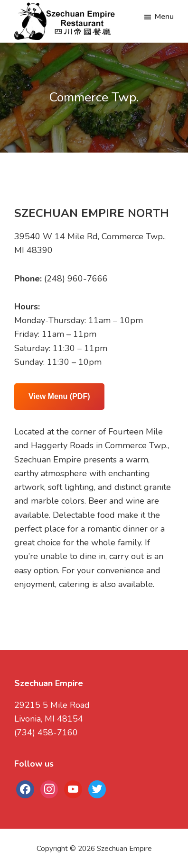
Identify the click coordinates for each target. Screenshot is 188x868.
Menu (164, 17)
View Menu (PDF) (59, 396)
